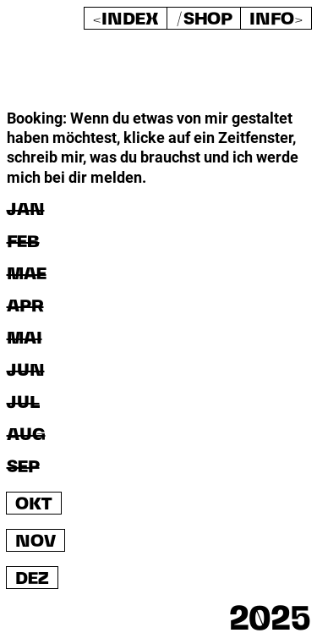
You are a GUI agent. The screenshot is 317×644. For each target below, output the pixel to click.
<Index (126, 20)
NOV (36, 542)
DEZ (32, 579)
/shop (204, 20)
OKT (34, 505)
